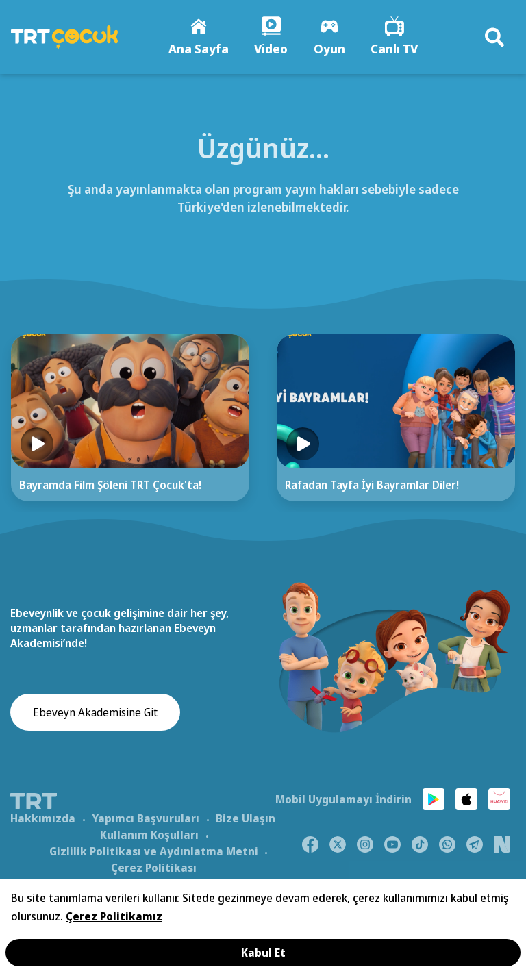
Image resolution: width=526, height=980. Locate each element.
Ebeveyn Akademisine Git (95, 714)
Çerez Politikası (154, 868)
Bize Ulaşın (246, 819)
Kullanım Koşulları (149, 835)
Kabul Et (263, 953)
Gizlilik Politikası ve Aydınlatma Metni (154, 852)
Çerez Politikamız (114, 916)
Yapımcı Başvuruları (146, 819)
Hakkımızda (43, 819)
